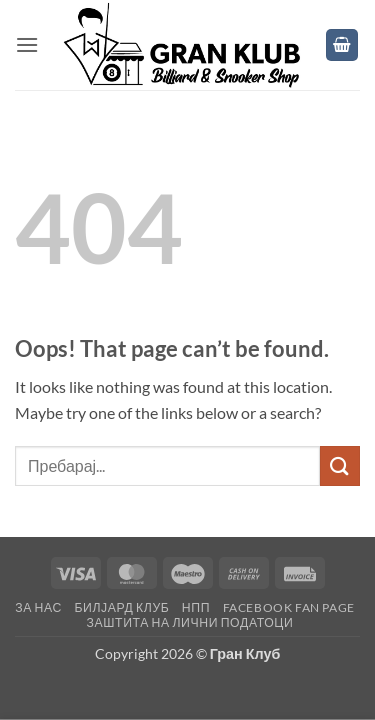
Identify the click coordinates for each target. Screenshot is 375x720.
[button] (27, 44)
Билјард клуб (121, 607)
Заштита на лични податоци (189, 622)
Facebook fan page (289, 607)
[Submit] (340, 465)
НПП (196, 607)
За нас (38, 607)
